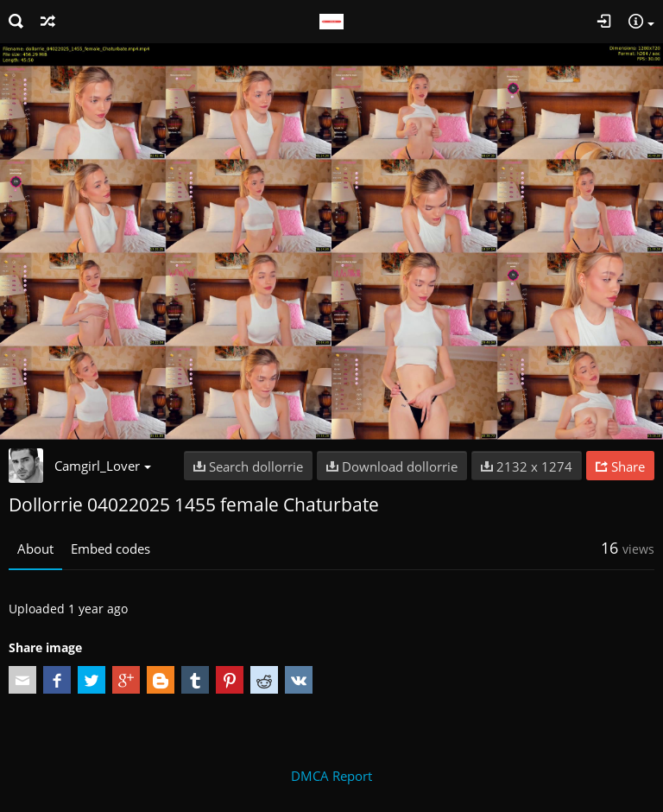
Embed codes (110, 549)
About (35, 549)
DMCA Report (331, 776)
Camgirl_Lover (103, 466)
